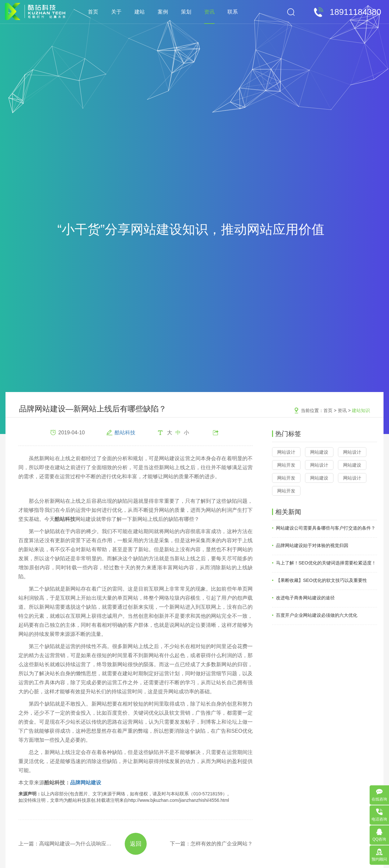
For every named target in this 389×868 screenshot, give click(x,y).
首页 (93, 12)
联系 (233, 12)
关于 (116, 12)
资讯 (209, 12)
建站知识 (361, 410)
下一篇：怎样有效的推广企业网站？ (211, 844)
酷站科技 (125, 433)
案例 (163, 12)
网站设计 (286, 452)
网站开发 (286, 465)
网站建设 (319, 452)
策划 (186, 12)
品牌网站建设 (86, 783)
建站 (140, 12)
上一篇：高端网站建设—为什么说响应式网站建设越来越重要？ (66, 844)
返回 (136, 844)
